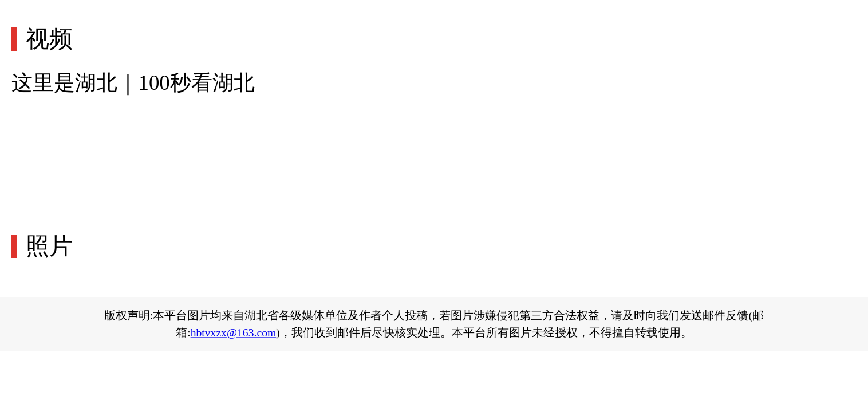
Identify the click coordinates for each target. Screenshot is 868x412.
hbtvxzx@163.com (234, 332)
